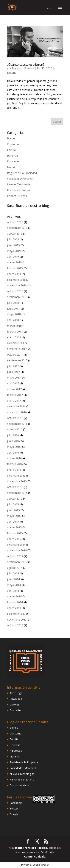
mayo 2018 (14, 314)
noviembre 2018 (17, 285)
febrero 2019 (15, 268)
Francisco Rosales (23, 68)
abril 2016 (13, 453)
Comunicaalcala (35, 856)
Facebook (16, 803)
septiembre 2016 (17, 424)
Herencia (12, 156)
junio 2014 (13, 579)
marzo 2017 (14, 389)
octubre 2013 (15, 625)
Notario (12, 73)
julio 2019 (13, 239)
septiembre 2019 (17, 228)
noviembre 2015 (17, 481)
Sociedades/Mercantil (20, 179)
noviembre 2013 (17, 620)
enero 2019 (14, 274)
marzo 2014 (14, 596)
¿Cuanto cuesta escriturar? (26, 65)
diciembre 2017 (16, 343)
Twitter (14, 808)
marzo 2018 (14, 326)
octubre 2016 (15, 418)
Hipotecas (13, 161)
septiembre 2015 (17, 493)
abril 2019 (13, 257)
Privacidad (16, 699)
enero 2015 (14, 539)
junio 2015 (13, 510)
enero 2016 (14, 470)
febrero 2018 (15, 332)
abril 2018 (13, 320)
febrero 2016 (15, 464)
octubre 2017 (15, 355)
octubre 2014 (15, 556)
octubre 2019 (15, 222)
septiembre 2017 (17, 360)
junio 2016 (13, 441)
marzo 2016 (14, 458)
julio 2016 (13, 435)
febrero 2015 (15, 533)
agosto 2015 (15, 499)
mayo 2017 (14, 378)
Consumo (13, 144)
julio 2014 (13, 573)
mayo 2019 (14, 251)
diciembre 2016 (16, 406)
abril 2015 (13, 522)
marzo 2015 (14, 527)
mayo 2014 (14, 585)
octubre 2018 (15, 291)
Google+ (15, 814)
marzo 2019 (14, 262)
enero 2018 (14, 337)
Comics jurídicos (17, 196)
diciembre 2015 (16, 476)
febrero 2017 (15, 395)
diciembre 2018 (16, 280)
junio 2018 (13, 309)
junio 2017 (13, 372)
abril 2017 (13, 383)
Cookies (15, 704)
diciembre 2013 (16, 614)
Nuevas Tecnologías (19, 184)
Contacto (15, 710)
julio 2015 (13, 504)
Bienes (11, 138)
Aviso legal (16, 693)
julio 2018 (13, 303)
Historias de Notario (19, 190)
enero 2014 (14, 608)
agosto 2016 (15, 429)
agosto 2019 (15, 234)
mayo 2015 (14, 516)
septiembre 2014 (17, 562)
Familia (11, 150)
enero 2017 (14, 401)
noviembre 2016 (17, 412)
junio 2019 (13, 245)
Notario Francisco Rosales (30, 848)
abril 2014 (13, 591)
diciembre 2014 (16, 545)
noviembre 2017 (17, 349)
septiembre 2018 (17, 297)
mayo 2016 (14, 447)
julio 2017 (13, 366)
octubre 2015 (15, 487)
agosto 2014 (15, 568)
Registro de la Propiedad (22, 173)
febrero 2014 (15, 602)
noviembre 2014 (17, 550)
